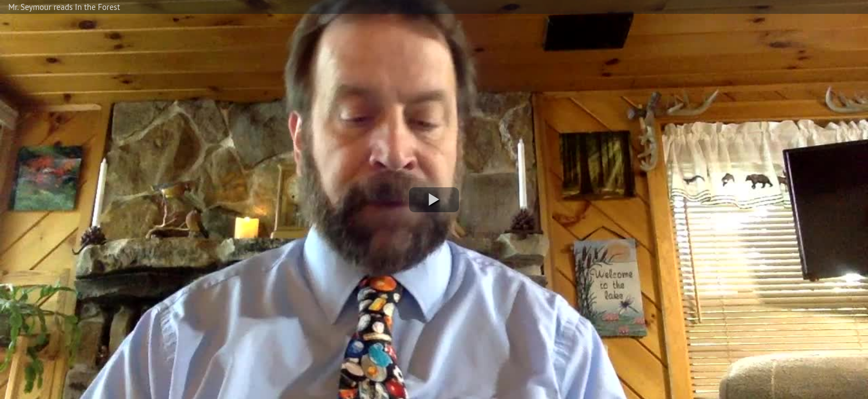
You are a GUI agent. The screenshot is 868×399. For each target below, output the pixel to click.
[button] (434, 200)
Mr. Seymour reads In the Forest (64, 7)
